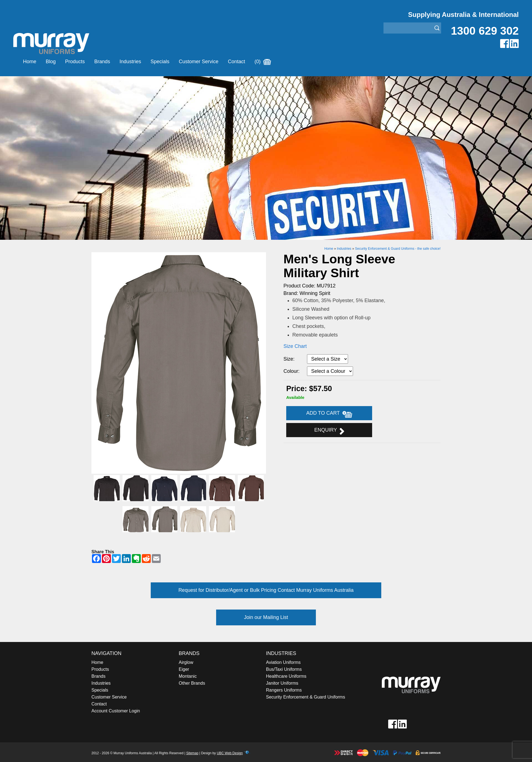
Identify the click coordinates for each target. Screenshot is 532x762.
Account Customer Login (116, 711)
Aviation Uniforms (283, 662)
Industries (130, 62)
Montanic (188, 676)
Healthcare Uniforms (286, 676)
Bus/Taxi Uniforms (284, 669)
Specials (160, 62)
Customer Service (199, 62)
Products (75, 62)
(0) (263, 62)
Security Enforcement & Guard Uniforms (305, 697)
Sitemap (192, 753)
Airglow (186, 662)
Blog (51, 62)
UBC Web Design (230, 753)
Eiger (184, 669)
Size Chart (295, 346)
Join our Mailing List (266, 617)
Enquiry (329, 431)
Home (30, 62)
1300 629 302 (485, 31)
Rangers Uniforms (284, 690)
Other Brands (192, 683)
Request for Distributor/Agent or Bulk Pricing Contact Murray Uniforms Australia (266, 590)
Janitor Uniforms (282, 683)
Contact (236, 62)
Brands (102, 62)
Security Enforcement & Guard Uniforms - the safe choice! (398, 249)
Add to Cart (329, 414)
